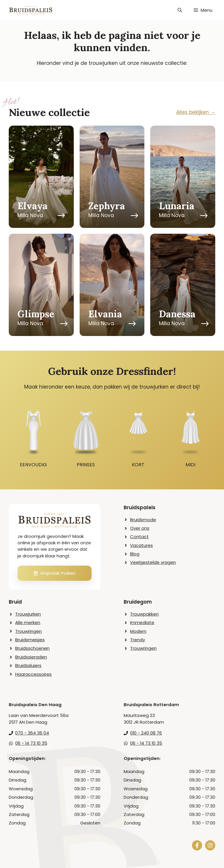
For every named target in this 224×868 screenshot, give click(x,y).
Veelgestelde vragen (153, 562)
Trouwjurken (28, 614)
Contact (139, 537)
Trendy (138, 640)
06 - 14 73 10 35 (31, 743)
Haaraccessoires (33, 674)
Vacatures (141, 545)
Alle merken (28, 622)
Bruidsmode (143, 520)
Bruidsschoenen (32, 648)
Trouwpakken (144, 614)
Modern (138, 631)
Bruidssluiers (28, 665)
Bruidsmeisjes (30, 640)
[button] (180, 10)
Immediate (142, 622)
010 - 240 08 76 (146, 733)
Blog (135, 554)
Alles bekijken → (196, 112)
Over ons (140, 528)
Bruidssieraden (31, 657)
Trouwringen (28, 631)
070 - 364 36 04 (32, 733)
